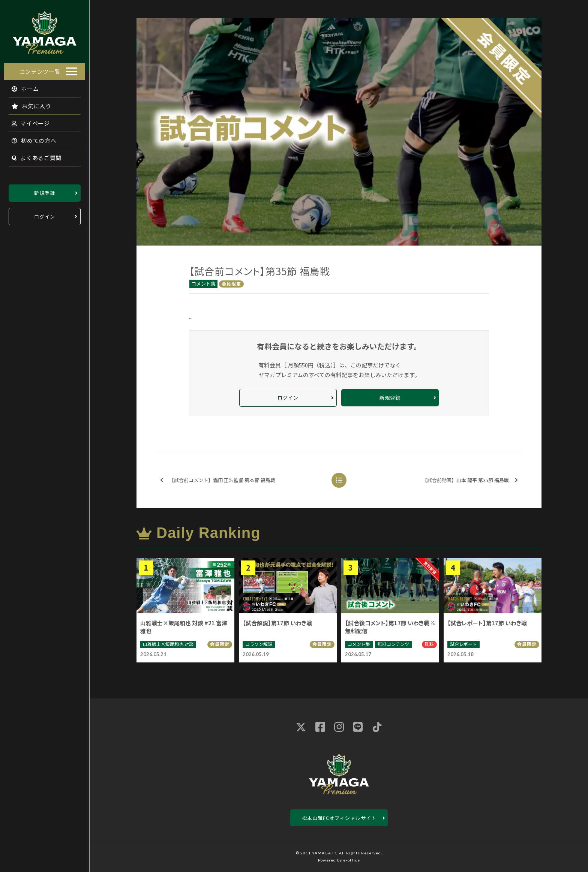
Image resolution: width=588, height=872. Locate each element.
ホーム (21, 86)
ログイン (45, 214)
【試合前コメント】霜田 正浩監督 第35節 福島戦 (218, 480)
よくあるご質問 (32, 155)
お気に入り (27, 104)
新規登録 (45, 191)
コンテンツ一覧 (40, 69)
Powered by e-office (339, 860)
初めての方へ (30, 138)
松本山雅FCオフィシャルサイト (339, 818)
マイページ (27, 121)
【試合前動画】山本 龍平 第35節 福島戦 (470, 480)
